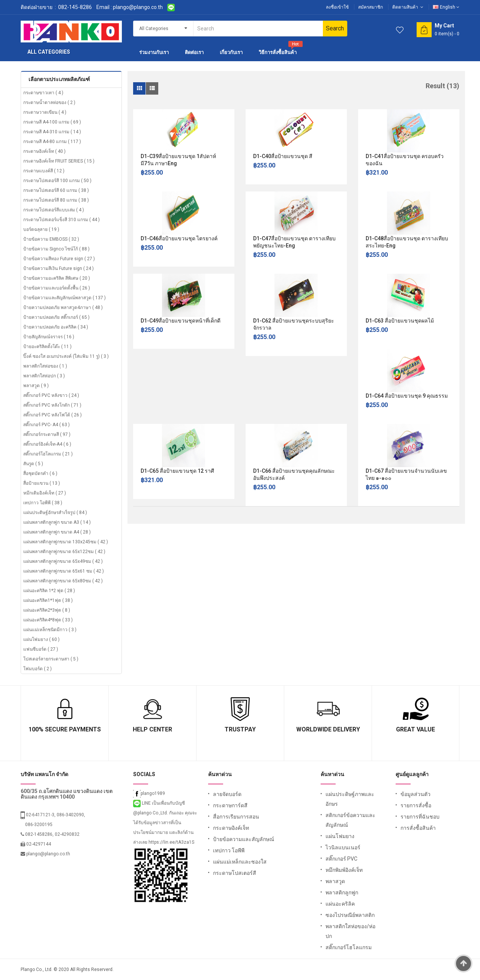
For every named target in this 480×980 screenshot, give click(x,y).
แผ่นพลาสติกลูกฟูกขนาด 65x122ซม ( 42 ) (64, 552)
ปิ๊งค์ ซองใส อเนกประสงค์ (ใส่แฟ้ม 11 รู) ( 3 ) (66, 356)
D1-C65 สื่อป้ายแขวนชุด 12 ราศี (177, 471)
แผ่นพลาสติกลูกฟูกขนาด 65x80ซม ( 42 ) (63, 581)
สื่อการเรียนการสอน (236, 817)
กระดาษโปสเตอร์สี (235, 873)
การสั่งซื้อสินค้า (418, 828)
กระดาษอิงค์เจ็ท (231, 828)
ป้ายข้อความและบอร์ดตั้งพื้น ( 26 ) (57, 288)
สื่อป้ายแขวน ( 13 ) (42, 483)
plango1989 (149, 793)
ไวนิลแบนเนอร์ (343, 847)
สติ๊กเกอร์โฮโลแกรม (349, 947)
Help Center (152, 729)
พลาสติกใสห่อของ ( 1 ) (45, 366)
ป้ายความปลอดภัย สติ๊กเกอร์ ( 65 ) (56, 317)
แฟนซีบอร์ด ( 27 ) (41, 649)
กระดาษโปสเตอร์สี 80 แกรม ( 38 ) (56, 200)
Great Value (415, 729)
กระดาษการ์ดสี (230, 805)
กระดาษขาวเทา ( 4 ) (43, 93)
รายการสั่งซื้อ (416, 805)
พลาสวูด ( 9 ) (36, 386)
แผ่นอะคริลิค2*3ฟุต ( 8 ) (47, 610)
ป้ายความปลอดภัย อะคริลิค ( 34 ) (56, 327)
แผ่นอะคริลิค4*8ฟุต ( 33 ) (48, 620)
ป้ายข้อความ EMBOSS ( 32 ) (51, 239)
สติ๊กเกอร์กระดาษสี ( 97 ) (47, 434)
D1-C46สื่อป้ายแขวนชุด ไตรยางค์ (179, 238)
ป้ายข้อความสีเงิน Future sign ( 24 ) (58, 268)
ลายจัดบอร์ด (227, 794)
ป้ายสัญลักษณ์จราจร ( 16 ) (49, 337)
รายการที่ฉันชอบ (420, 817)
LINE (142, 803)
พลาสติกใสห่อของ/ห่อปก (350, 931)
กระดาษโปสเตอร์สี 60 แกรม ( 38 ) (56, 190)
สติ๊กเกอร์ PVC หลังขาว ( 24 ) (51, 395)
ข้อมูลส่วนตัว (415, 794)
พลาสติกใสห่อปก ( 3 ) (44, 376)
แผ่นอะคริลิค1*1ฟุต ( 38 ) (48, 600)
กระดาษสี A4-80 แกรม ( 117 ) (52, 142)
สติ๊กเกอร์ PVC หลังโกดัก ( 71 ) (52, 405)
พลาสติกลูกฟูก (342, 893)
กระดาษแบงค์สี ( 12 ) (44, 171)
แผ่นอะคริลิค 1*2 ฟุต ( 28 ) (49, 591)
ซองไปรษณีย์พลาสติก (350, 915)
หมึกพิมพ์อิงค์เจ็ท (344, 870)
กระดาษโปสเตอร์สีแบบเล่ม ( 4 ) (54, 210)
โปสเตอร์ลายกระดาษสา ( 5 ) (51, 659)
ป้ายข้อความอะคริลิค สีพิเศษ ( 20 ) (57, 278)
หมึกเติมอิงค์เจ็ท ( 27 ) (45, 493)
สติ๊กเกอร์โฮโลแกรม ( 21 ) (48, 454)
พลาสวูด (335, 881)
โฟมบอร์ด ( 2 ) (37, 669)
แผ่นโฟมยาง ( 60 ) (41, 639)
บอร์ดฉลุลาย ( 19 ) (41, 229)
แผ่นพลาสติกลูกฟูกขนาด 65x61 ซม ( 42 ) (64, 571)
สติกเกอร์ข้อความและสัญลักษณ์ (350, 820)
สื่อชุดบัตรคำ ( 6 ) (40, 473)
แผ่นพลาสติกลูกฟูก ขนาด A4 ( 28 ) (57, 532)
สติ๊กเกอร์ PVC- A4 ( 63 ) (46, 425)
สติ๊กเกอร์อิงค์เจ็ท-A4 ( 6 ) (47, 444)
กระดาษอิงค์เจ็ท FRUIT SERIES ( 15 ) (59, 161)
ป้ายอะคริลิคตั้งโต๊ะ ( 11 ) (47, 347)
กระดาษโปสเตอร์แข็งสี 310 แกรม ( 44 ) (61, 220)
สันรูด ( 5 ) (33, 464)
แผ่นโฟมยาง (340, 836)
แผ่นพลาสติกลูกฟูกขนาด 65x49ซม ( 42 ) (63, 561)
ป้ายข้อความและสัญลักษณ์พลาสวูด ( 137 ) (64, 298)
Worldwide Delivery (328, 729)
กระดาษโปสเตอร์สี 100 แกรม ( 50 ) (57, 181)
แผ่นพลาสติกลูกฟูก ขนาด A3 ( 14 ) (57, 522)
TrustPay (240, 729)
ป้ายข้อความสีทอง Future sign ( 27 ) (59, 259)
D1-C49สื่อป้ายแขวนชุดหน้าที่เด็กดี (181, 321)
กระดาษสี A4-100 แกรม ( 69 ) (52, 122)
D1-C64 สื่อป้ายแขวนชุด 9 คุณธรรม (407, 396)
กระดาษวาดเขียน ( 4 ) (45, 112)
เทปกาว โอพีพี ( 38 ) (43, 503)
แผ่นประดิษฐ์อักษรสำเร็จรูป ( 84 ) (55, 513)
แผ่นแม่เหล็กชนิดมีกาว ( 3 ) (50, 630)
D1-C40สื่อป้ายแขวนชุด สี (283, 156)
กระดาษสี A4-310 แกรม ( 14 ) (52, 132)
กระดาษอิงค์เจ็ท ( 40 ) (44, 151)
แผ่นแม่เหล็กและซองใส (240, 862)
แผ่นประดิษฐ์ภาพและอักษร (350, 799)
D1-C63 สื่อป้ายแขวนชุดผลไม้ (400, 321)
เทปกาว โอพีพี (229, 850)
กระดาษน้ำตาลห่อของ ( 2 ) (49, 103)
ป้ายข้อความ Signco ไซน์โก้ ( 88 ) (56, 249)
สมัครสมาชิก (370, 7)
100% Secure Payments (65, 729)
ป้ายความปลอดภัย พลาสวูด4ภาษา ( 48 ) (63, 308)
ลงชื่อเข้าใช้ (337, 7)
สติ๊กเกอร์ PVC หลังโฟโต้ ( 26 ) (52, 415)
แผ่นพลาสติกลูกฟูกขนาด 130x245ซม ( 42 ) (66, 542)
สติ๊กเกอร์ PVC (341, 859)
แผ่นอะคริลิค (340, 904)
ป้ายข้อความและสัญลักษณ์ (244, 839)
